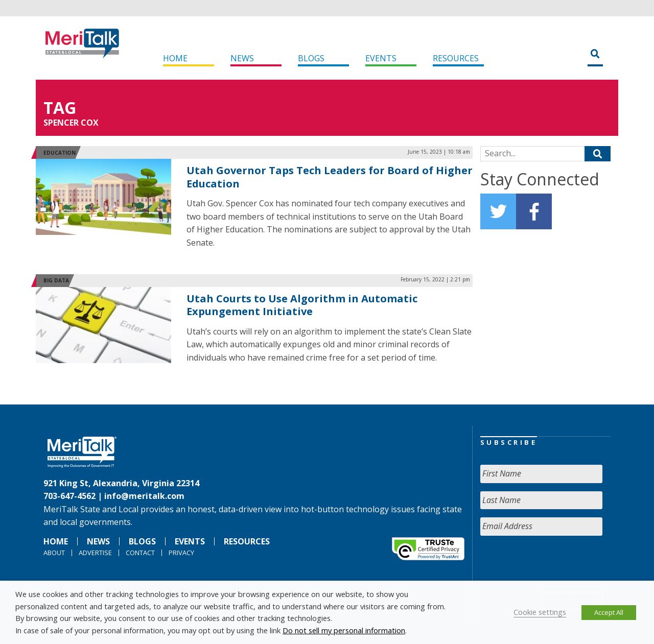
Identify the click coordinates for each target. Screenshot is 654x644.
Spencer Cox (71, 123)
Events (381, 58)
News (242, 58)
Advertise (95, 553)
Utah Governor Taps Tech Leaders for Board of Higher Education (330, 177)
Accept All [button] (609, 612)
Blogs (311, 58)
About (54, 553)
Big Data (56, 280)
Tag (60, 108)
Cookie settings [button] (540, 612)
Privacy (181, 553)
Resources (456, 58)
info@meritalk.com (144, 496)
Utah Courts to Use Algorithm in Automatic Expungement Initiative (302, 305)
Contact (140, 553)
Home (175, 58)
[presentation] (558, 564)
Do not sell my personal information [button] (344, 630)
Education (60, 153)
